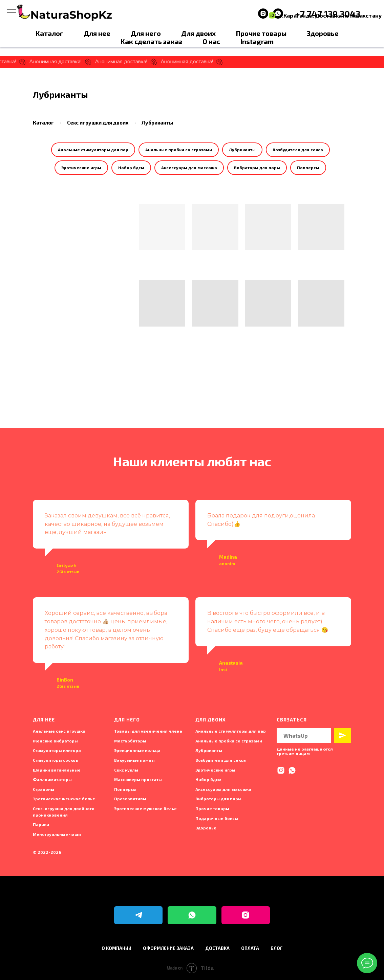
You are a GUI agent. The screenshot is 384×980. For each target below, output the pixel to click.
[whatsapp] (292, 770)
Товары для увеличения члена (148, 731)
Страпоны (44, 789)
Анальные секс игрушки (59, 731)
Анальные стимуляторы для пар (93, 150)
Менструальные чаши (57, 834)
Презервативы (130, 799)
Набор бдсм (131, 168)
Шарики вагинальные (57, 770)
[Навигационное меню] (12, 10)
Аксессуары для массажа (189, 168)
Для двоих (198, 33)
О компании (116, 948)
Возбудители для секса (298, 150)
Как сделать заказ (151, 41)
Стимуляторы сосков (56, 760)
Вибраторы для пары (257, 168)
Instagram (257, 41)
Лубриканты (157, 122)
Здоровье (323, 33)
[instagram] (263, 14)
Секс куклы (126, 770)
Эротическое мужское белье (145, 808)
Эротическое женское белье (64, 799)
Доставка (217, 948)
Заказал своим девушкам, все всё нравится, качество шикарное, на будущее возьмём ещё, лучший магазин (107, 524)
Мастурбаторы (130, 741)
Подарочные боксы (217, 818)
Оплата (250, 948)
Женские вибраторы (55, 741)
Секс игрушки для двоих (98, 122)
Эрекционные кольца (137, 750)
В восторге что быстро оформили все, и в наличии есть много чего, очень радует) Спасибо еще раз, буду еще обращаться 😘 (268, 621)
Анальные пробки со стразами (179, 150)
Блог (277, 948)
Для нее (97, 33)
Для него (146, 33)
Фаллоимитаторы (52, 779)
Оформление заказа (168, 948)
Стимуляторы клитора (57, 750)
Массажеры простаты (138, 779)
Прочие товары (261, 33)
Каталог (49, 33)
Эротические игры (81, 168)
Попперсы (308, 168)
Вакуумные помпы (134, 760)
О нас (211, 41)
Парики (41, 824)
